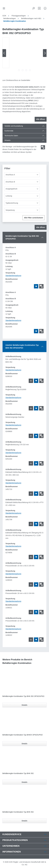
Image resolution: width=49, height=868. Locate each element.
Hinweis (7, 140)
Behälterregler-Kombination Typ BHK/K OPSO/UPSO (22, 735)
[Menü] (4, 8)
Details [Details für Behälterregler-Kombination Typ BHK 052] (25, 782)
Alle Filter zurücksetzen (34, 218)
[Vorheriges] (4, 53)
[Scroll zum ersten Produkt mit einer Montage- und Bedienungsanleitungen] (43, 147)
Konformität (9, 131)
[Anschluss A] (22, 175)
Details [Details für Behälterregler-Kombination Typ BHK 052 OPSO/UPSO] (25, 705)
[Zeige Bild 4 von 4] (30, 70)
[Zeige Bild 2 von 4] (23, 70)
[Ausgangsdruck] (22, 189)
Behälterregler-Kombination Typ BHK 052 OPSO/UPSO (22, 237)
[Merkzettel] (39, 8)
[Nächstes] (45, 53)
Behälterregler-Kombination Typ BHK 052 (18, 773)
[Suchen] (33, 8)
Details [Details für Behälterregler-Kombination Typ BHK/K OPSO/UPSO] (25, 744)
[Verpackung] (22, 210)
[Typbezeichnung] (22, 203)
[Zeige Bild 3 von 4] (26, 70)
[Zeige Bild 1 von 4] (19, 70)
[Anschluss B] (22, 182)
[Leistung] (22, 196)
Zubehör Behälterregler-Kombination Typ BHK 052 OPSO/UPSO (22, 346)
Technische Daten (11, 136)
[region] (24, 55)
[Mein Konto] (45, 8)
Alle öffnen (41, 119)
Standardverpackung (13, 276)
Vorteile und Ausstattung (14, 126)
